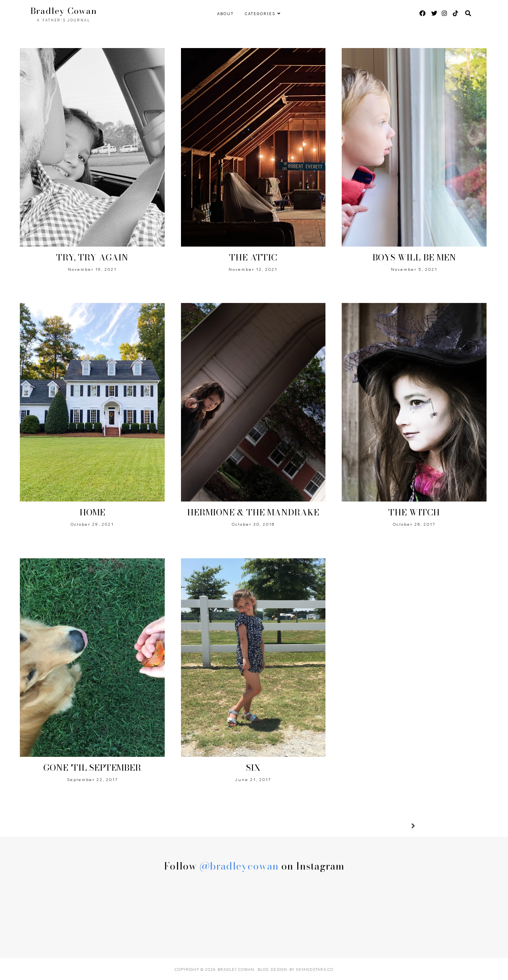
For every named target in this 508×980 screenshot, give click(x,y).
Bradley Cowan (236, 969)
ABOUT (225, 13)
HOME (92, 512)
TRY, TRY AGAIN (92, 257)
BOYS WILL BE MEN (414, 257)
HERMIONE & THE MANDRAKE (253, 512)
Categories (260, 13)
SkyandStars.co (315, 969)
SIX (253, 768)
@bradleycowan (239, 866)
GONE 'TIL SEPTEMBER (92, 768)
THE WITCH (414, 512)
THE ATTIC (253, 257)
